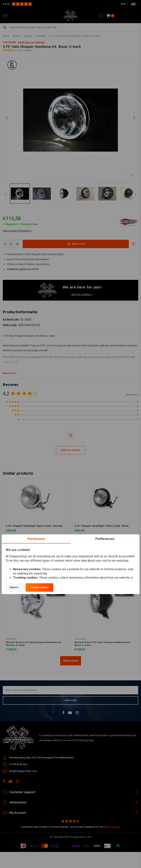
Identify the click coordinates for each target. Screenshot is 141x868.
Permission (36, 539)
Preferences (105, 539)
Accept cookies (39, 587)
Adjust (14, 587)
